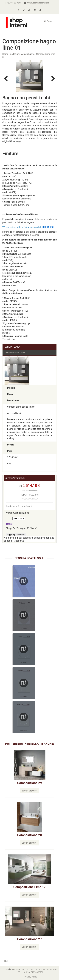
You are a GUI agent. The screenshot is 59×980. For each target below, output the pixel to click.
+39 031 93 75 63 (13, 3)
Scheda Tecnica (13, 347)
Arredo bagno (28, 54)
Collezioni (15, 54)
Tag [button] (6, 961)
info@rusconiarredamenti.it (37, 3)
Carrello (49, 21)
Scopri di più (29, 791)
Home (5, 54)
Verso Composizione (15, 353)
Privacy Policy (31, 977)
